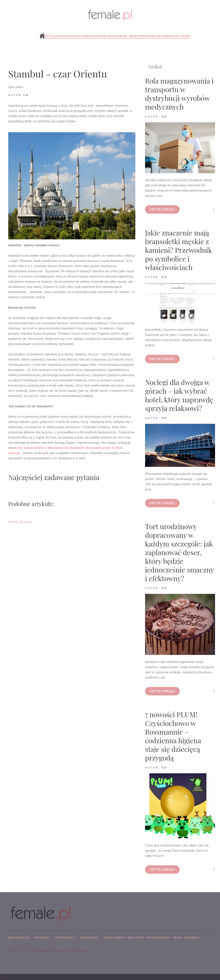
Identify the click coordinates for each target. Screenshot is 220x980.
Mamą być (173, 36)
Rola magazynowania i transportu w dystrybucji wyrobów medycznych (179, 94)
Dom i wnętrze (132, 36)
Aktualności (55, 36)
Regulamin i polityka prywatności (137, 938)
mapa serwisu (187, 938)
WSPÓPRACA (19, 938)
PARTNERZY (65, 938)
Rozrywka (155, 36)
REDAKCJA (90, 938)
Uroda (113, 36)
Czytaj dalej (163, 209)
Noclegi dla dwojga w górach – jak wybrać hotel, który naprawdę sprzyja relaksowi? (179, 395)
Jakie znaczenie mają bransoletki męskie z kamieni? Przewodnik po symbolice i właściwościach (179, 250)
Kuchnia (84, 36)
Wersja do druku (20, 522)
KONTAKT (43, 938)
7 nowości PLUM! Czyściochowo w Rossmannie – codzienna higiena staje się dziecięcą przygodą (173, 736)
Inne (186, 36)
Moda (72, 36)
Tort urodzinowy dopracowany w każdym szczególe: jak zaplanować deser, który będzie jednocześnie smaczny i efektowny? (179, 552)
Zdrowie (100, 36)
